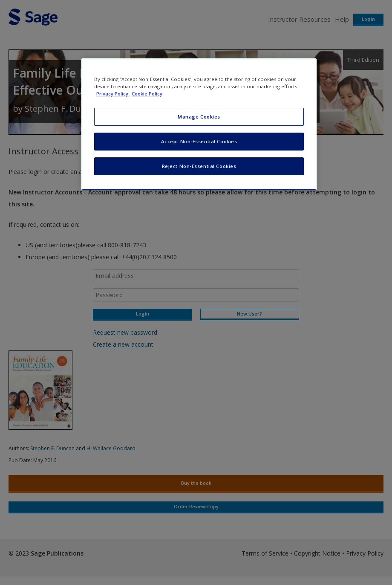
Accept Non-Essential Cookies (199, 141)
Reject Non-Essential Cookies (199, 166)
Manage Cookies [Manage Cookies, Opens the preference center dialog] (199, 117)
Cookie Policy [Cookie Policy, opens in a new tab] (147, 94)
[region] (199, 124)
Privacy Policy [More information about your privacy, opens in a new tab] (113, 94)
